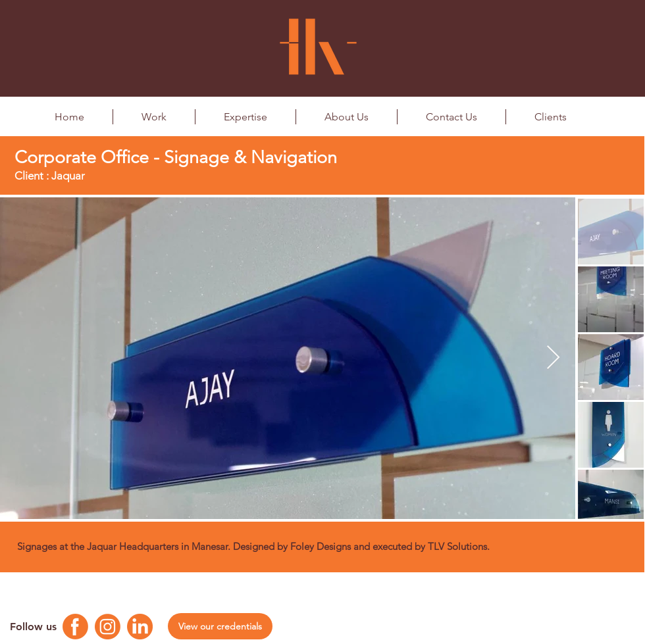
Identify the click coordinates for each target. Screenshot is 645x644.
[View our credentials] (220, 626)
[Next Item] (553, 358)
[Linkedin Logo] (140, 627)
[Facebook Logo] (75, 627)
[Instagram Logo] (108, 627)
